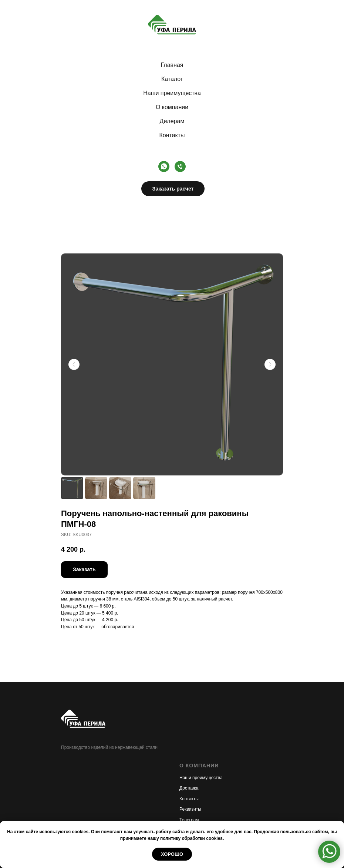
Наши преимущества (172, 93)
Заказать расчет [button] (173, 189)
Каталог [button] (172, 79)
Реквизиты (190, 809)
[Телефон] (180, 166)
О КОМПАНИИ (199, 766)
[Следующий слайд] (270, 364)
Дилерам (172, 121)
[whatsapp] (164, 166)
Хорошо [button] (172, 854)
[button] (84, 570)
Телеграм (189, 820)
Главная (172, 65)
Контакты (172, 135)
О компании (172, 107)
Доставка (189, 788)
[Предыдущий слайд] (74, 364)
